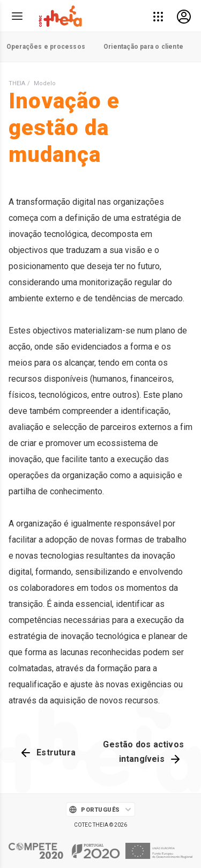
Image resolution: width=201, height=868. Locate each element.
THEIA (17, 83)
